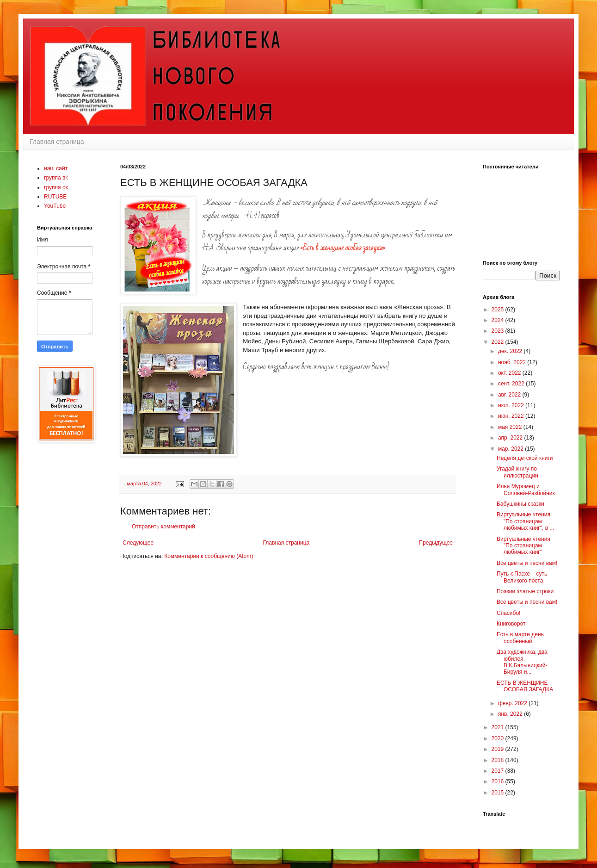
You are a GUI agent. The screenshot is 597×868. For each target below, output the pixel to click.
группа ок (56, 187)
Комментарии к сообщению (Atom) (209, 556)
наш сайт (56, 168)
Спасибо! (508, 613)
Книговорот (511, 624)
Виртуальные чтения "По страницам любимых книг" (523, 546)
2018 (499, 760)
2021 (499, 727)
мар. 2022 (511, 449)
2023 (499, 331)
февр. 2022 (513, 703)
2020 (499, 738)
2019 (499, 749)
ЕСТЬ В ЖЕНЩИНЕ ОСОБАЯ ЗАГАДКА (525, 686)
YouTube (55, 206)
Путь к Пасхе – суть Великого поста (522, 577)
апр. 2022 (511, 438)
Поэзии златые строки (525, 591)
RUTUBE (55, 197)
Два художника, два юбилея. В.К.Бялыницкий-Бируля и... (522, 662)
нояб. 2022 (513, 362)
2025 (499, 310)
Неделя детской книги (525, 458)
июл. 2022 (512, 405)
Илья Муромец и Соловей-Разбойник (526, 490)
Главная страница (57, 142)
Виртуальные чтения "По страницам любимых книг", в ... (525, 521)
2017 (499, 771)
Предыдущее (436, 543)
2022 (499, 342)
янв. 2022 (511, 714)
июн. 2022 (512, 416)
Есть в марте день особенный (520, 638)
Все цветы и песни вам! (527, 563)
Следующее (138, 543)
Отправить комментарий (163, 527)
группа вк (56, 178)
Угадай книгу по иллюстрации (517, 472)
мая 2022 (511, 427)
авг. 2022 (510, 395)
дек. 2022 (511, 351)
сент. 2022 (512, 384)
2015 (499, 793)
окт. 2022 (510, 373)
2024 (499, 320)
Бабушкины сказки (520, 504)
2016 (499, 781)
